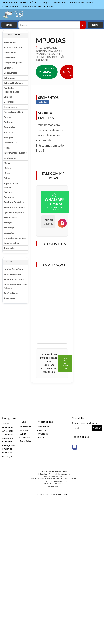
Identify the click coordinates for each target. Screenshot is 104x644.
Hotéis (7, 148)
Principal (45, 3)
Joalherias (43, 102)
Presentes (9, 197)
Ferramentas (10, 143)
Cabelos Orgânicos (13, 83)
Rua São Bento (11, 293)
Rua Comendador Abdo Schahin (15, 286)
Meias (7, 163)
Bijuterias (9, 68)
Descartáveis (10, 107)
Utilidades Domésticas (15, 238)
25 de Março (25, 427)
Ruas (95, 25)
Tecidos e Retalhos (13, 47)
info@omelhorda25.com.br (57, 471)
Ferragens (9, 137)
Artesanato (9, 57)
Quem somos (59, 3)
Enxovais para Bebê (14, 112)
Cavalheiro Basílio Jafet (25, 439)
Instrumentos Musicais (15, 153)
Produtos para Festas (14, 207)
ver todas (9, 248)
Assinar (97, 428)
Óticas (7, 178)
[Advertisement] (89, 79)
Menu (9, 25)
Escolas (7, 117)
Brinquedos (10, 78)
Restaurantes (10, 217)
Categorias (13, 35)
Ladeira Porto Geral (14, 269)
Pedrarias (9, 192)
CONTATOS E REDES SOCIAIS (47, 72)
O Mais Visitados (11, 6)
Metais (7, 168)
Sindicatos (9, 233)
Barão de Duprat (24, 432)
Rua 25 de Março (12, 274)
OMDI (61, 476)
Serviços (8, 223)
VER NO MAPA (68, 72)
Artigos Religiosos (13, 63)
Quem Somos (43, 427)
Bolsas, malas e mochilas (9, 447)
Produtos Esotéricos (14, 202)
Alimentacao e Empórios (8, 440)
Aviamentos (10, 42)
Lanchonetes (10, 158)
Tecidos (6, 423)
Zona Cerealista (12, 243)
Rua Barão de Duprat (14, 279)
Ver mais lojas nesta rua (65, 363)
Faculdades (9, 127)
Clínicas (8, 97)
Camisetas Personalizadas (11, 90)
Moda (7, 173)
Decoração (9, 102)
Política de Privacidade (81, 3)
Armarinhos (10, 52)
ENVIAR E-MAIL (48, 222)
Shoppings (9, 228)
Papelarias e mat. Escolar (12, 185)
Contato (48, 6)
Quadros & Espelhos (14, 212)
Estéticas (8, 122)
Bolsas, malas (10, 73)
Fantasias (8, 132)
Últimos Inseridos (32, 6)
